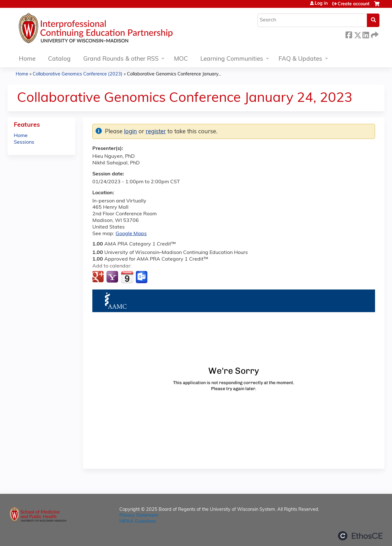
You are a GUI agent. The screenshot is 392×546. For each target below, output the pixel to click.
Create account (354, 4)
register (156, 132)
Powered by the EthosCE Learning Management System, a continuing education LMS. (360, 536)
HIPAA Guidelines (138, 522)
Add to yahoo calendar (113, 277)
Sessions (24, 142)
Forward (374, 34)
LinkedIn (366, 34)
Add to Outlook (142, 277)
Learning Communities (232, 59)
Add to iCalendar (127, 277)
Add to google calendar (99, 277)
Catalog (59, 59)
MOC (181, 59)
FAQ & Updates (300, 59)
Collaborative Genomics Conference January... (174, 74)
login (131, 132)
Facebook (349, 34)
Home (27, 59)
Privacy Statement (139, 516)
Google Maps (131, 234)
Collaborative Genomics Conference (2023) (78, 74)
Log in (321, 4)
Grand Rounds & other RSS (121, 59)
